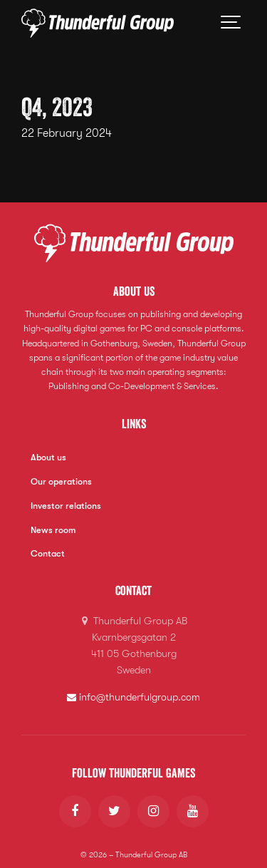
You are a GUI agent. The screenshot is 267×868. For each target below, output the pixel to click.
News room (53, 530)
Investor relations (66, 506)
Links (134, 424)
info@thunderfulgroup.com (134, 697)
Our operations (61, 482)
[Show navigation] (231, 23)
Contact (48, 554)
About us (48, 458)
